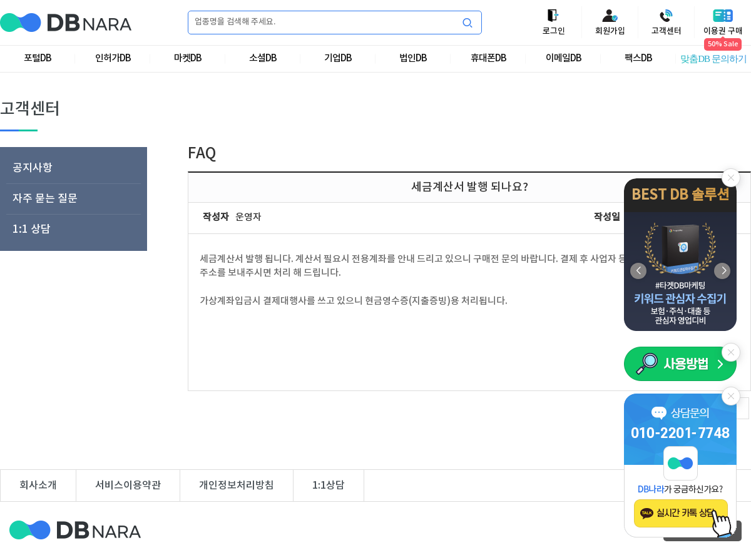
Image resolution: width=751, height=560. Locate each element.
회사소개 (38, 486)
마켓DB (188, 59)
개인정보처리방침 (237, 486)
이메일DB (564, 59)
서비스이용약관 (128, 486)
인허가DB (113, 59)
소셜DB (263, 59)
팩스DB (638, 59)
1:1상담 (329, 486)
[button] (722, 271)
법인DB (413, 59)
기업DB (338, 59)
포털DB (38, 59)
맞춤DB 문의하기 (713, 59)
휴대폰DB (488, 59)
